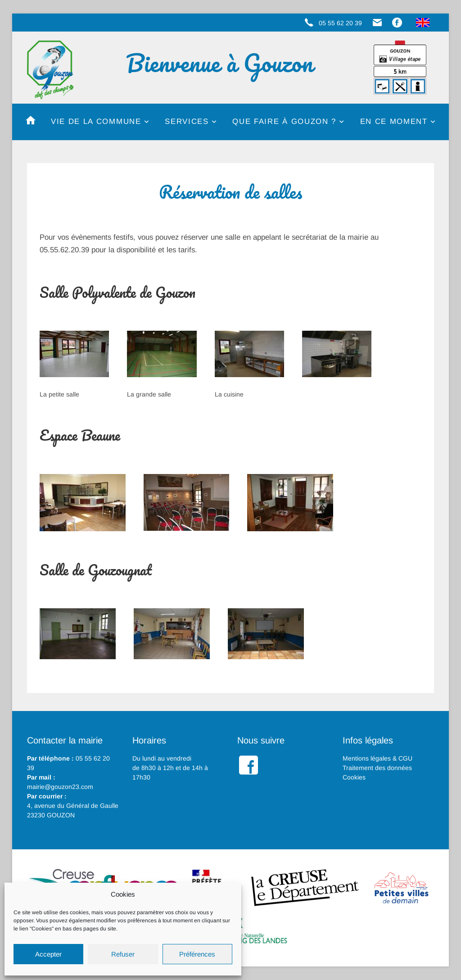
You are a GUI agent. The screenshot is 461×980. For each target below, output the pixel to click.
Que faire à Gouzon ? (284, 121)
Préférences (197, 954)
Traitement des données (377, 768)
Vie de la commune (96, 121)
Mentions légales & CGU (377, 758)
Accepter (48, 954)
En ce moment (394, 121)
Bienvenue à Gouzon (220, 63)
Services (187, 121)
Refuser (123, 954)
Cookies (354, 777)
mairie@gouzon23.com (60, 787)
